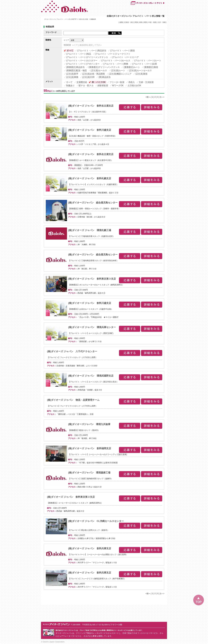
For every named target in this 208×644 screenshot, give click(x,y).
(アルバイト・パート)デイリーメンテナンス (87, 57)
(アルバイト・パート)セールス (116, 61)
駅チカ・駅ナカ (86, 85)
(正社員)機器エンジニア (120, 74)
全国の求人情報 (84, 19)
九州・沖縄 (162, 22)
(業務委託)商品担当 (75, 67)
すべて (70, 51)
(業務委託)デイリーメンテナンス (104, 67)
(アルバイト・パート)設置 (145, 64)
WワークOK (118, 85)
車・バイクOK (99, 82)
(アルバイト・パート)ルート (148, 61)
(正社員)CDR (88, 77)
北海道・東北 (129, 22)
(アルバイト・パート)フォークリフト (113, 54)
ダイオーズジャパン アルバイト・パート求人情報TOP (60, 19)
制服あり (70, 85)
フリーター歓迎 (117, 82)
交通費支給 (82, 82)
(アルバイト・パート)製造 (123, 51)
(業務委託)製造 (151, 67)
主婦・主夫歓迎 (146, 82)
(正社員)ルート (118, 70)
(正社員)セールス (99, 70)
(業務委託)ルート (132, 67)
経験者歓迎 (103, 85)
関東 (136, 22)
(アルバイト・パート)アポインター (83, 64)
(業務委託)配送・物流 (76, 70)
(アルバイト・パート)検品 (79, 54)
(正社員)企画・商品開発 (94, 74)
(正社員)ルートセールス (140, 70)
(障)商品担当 (105, 77)
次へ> (162, 97)
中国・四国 (152, 22)
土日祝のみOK (134, 85)
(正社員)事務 (72, 77)
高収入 (132, 82)
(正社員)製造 (141, 74)
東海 (141, 22)
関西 (145, 22)
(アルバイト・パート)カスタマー (82, 61)
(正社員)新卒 (72, 74)
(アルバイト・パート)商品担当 (92, 51)
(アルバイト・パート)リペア (125, 57)
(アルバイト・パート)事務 (116, 64)
